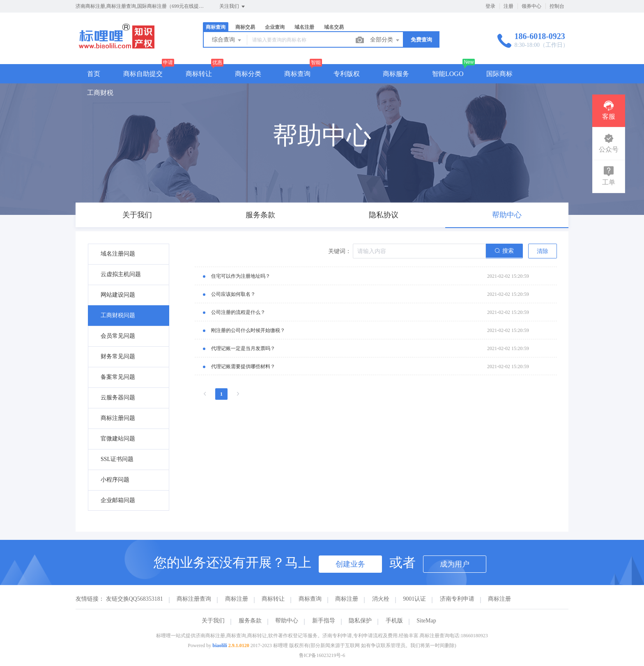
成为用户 (455, 564)
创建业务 (350, 564)
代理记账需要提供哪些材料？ (243, 366)
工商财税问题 (118, 315)
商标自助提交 (143, 74)
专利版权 (347, 74)
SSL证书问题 (117, 459)
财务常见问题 (118, 356)
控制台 (557, 6)
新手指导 (324, 621)
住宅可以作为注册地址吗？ (241, 276)
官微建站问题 (118, 439)
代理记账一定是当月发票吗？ (243, 348)
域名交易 (334, 27)
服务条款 (250, 621)
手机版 (394, 621)
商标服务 (396, 74)
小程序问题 (115, 480)
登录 (490, 6)
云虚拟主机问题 (121, 274)
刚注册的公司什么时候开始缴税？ (248, 330)
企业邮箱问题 (118, 500)
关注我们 (233, 7)
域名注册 (304, 27)
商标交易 (245, 27)
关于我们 (213, 621)
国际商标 (499, 74)
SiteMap (426, 621)
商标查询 (216, 27)
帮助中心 (287, 621)
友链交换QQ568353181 (135, 599)
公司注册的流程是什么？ (238, 312)
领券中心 (531, 6)
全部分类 (385, 40)
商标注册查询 (194, 599)
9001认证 (414, 599)
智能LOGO (448, 74)
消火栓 (381, 599)
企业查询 (275, 27)
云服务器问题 (118, 398)
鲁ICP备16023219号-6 (322, 655)
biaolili (220, 645)
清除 (543, 251)
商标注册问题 (118, 418)
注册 (508, 6)
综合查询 (227, 40)
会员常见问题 (118, 336)
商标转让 (199, 74)
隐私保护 (360, 621)
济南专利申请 (457, 599)
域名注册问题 (118, 254)
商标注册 (237, 599)
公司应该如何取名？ (233, 294)
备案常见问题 (118, 377)
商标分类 (248, 74)
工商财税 (100, 93)
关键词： (340, 251)
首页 (94, 74)
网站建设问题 (118, 295)
